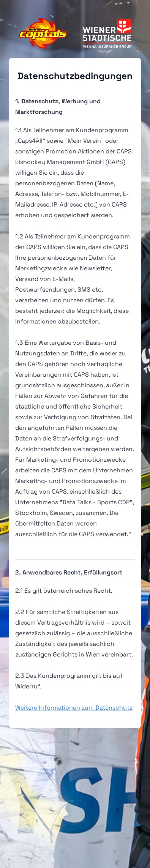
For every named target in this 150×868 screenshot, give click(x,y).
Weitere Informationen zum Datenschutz (74, 708)
